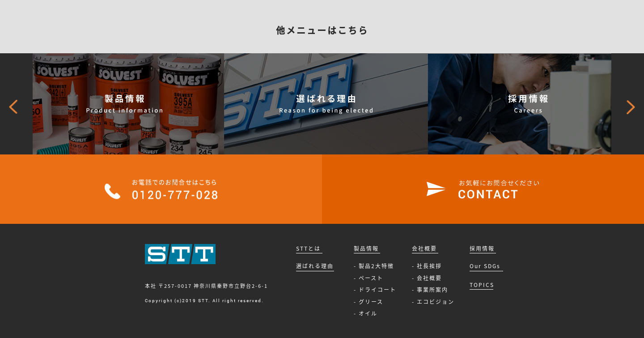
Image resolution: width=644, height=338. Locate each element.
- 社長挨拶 (427, 266)
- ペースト (369, 278)
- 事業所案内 (430, 290)
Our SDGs (485, 266)
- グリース (369, 302)
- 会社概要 (427, 278)
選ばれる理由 (315, 266)
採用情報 (482, 248)
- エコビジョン (433, 302)
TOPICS (482, 285)
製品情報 (366, 248)
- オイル (366, 313)
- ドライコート (375, 290)
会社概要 (424, 248)
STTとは (308, 248)
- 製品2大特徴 (374, 266)
